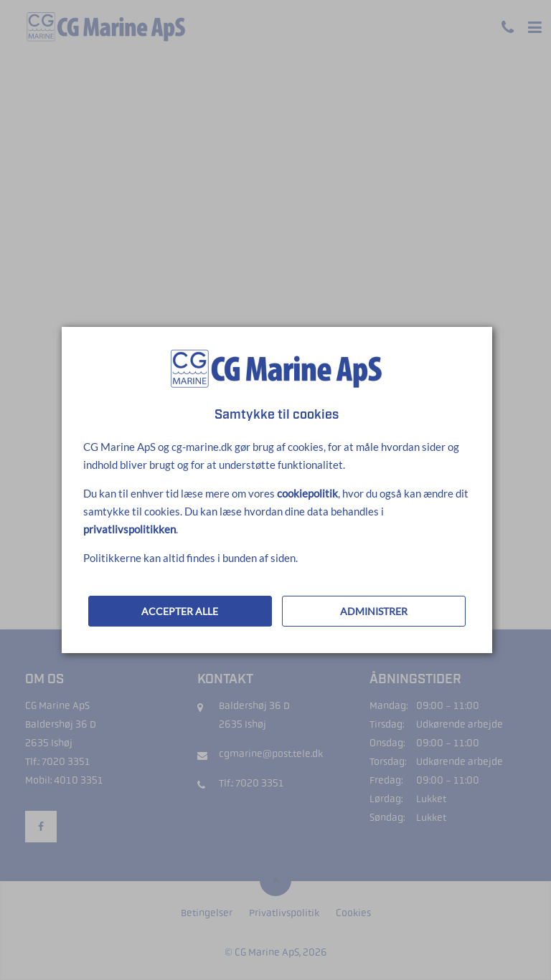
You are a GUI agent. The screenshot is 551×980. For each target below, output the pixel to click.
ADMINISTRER (374, 611)
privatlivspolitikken (129, 529)
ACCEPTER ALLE (180, 611)
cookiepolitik (307, 493)
